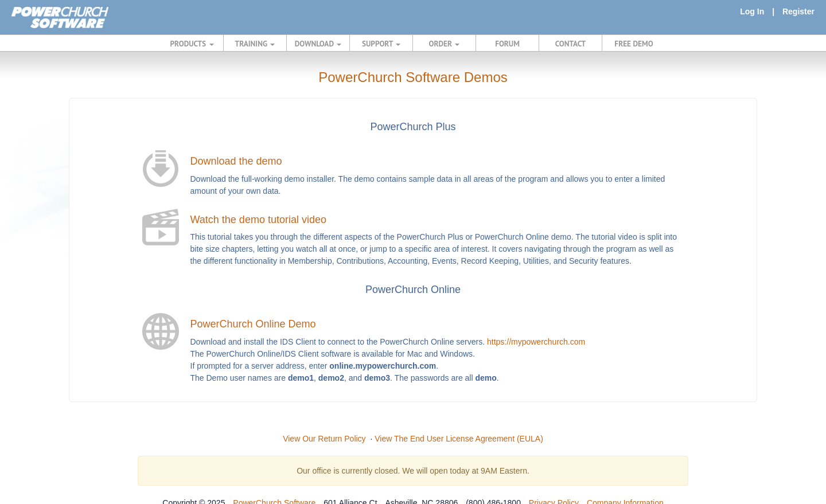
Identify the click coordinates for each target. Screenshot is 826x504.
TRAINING (255, 44)
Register (798, 11)
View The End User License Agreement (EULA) (459, 439)
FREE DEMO (634, 44)
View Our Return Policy (324, 439)
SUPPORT (381, 44)
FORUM (507, 44)
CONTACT (570, 44)
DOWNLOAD (318, 44)
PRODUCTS (192, 44)
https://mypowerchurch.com (536, 342)
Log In (752, 11)
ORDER (445, 44)
